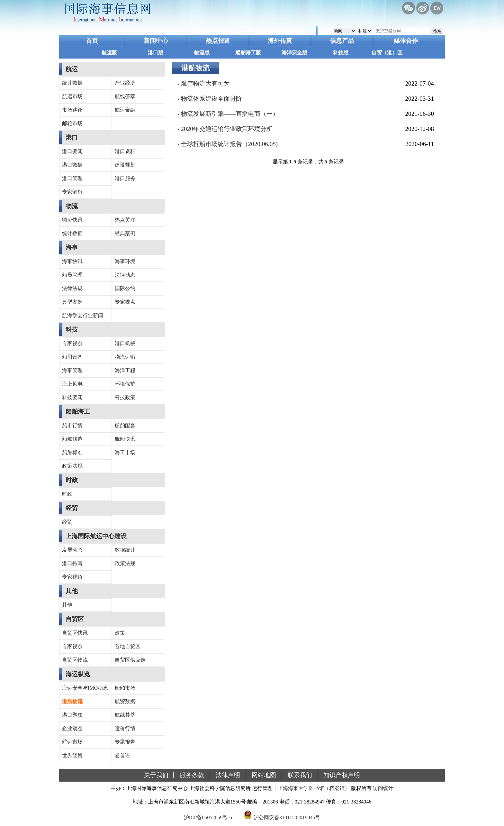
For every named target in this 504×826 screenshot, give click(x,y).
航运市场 (72, 96)
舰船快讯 (125, 439)
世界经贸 (72, 755)
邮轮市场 (72, 123)
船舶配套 (125, 425)
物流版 (202, 53)
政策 (120, 633)
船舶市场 (125, 688)
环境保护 (125, 384)
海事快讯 (72, 261)
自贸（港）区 (387, 53)
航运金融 (125, 110)
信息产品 (342, 41)
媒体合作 (406, 41)
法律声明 (228, 775)
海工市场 (125, 452)
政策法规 (72, 466)
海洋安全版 (294, 53)
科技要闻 (72, 397)
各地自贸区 (128, 646)
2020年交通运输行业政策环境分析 (227, 129)
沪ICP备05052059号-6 (208, 817)
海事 (72, 248)
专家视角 (72, 577)
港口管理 (72, 178)
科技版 (341, 53)
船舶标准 (72, 452)
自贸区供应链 (130, 660)
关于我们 (156, 775)
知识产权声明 (342, 775)
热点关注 (125, 220)
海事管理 (72, 370)
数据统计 (125, 550)
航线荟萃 (125, 96)
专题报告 (125, 742)
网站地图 (264, 775)
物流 (72, 206)
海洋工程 (125, 370)
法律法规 (72, 288)
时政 (72, 480)
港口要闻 (72, 151)
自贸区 (75, 619)
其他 (72, 591)
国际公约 (125, 288)
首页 (92, 41)
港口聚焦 (72, 715)
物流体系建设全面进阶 (212, 99)
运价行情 (125, 728)
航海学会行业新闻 (83, 315)
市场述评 (72, 110)
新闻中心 (156, 41)
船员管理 (72, 275)
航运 (72, 69)
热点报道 (218, 41)
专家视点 (125, 302)
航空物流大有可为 (205, 83)
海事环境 (125, 261)
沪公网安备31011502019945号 (287, 817)
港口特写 (72, 563)
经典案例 (125, 233)
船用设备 (72, 357)
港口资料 (125, 151)
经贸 (72, 508)
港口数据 (72, 165)
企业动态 (72, 728)
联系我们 (300, 775)
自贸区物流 (75, 660)
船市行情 (72, 425)
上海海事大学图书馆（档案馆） (314, 788)
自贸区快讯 (75, 633)
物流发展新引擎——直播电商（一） (230, 114)
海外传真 (280, 41)
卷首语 (122, 755)
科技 (72, 330)
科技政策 (125, 397)
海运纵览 (78, 674)
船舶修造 (72, 439)
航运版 (109, 53)
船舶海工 (78, 412)
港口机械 (125, 343)
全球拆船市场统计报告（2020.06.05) (230, 144)
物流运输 (125, 357)
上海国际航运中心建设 (96, 536)
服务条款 (192, 775)
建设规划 (125, 165)
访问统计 (383, 788)
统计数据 (72, 83)
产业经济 (125, 83)
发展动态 (72, 550)
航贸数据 (125, 701)
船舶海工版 (248, 53)
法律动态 (125, 275)
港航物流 (72, 701)
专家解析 (72, 192)
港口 (72, 138)
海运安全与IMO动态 (85, 688)
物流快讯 (72, 220)
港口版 (156, 53)
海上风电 (72, 384)
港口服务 (125, 178)
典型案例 (72, 302)
